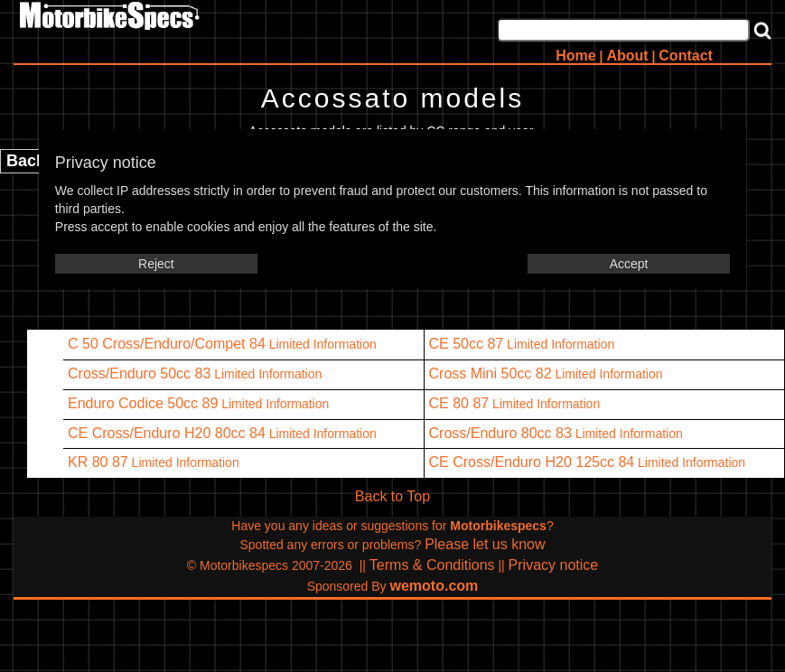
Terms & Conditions (432, 565)
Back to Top (392, 496)
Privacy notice (554, 565)
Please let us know (485, 544)
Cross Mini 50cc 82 (491, 373)
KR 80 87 (98, 462)
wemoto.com (435, 586)
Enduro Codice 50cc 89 (143, 403)
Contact (686, 56)
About (627, 56)
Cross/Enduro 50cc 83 (139, 373)
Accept (629, 264)
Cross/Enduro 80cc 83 (500, 433)
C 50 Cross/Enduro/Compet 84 (167, 344)
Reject (156, 264)
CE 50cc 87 (467, 344)
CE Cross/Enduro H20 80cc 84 (167, 433)
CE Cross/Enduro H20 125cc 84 (532, 462)
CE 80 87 (459, 403)
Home (575, 56)
